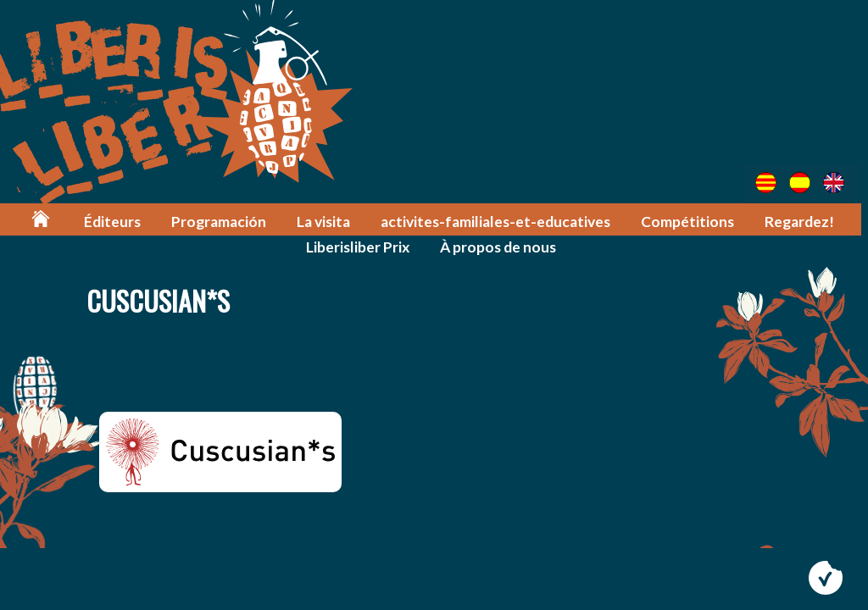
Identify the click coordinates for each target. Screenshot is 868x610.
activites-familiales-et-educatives (498, 222)
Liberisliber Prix (361, 247)
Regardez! (800, 222)
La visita (328, 222)
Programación (224, 222)
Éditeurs (117, 222)
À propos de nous (501, 247)
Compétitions (688, 222)
